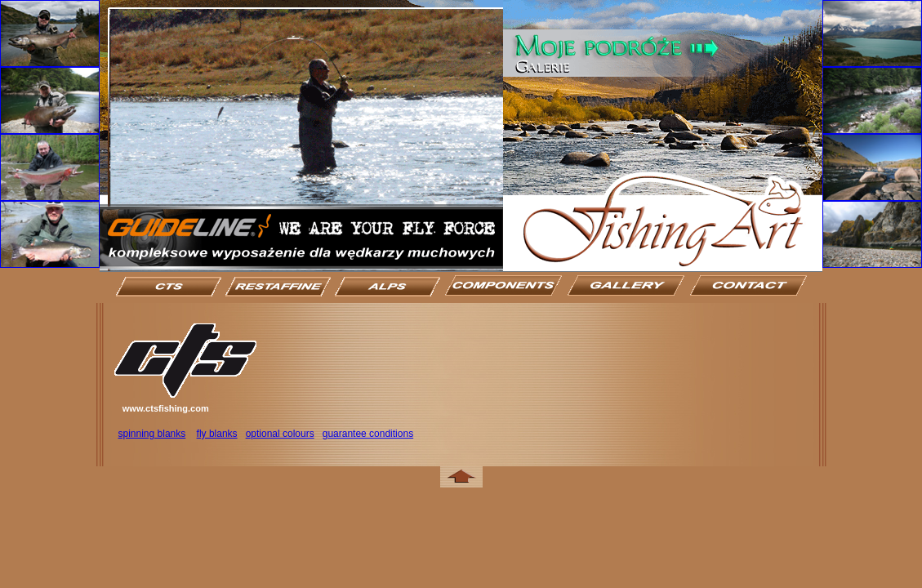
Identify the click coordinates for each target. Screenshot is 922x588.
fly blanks (217, 434)
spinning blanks (152, 434)
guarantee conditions (368, 434)
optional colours (280, 434)
